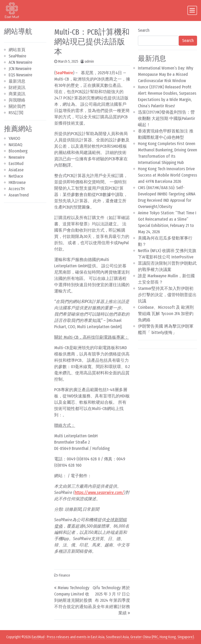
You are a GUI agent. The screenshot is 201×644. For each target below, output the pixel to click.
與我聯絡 (17, 100)
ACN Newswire (20, 62)
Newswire (17, 157)
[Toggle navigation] (192, 10)
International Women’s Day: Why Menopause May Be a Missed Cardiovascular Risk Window (166, 74)
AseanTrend (19, 195)
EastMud (16, 164)
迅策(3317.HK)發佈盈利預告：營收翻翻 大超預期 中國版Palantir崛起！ (166, 118)
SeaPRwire (17, 56)
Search (144, 30)
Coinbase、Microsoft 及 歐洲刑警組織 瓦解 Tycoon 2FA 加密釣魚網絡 (166, 314)
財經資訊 (17, 87)
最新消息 (17, 81)
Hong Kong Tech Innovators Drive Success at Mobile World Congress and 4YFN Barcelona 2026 (167, 175)
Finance (65, 575)
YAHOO (14, 138)
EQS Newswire (20, 75)
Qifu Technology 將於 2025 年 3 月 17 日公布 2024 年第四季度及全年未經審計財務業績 (111, 600)
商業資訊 (17, 94)
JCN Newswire (20, 69)
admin (89, 62)
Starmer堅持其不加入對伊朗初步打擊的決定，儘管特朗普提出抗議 (167, 295)
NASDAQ (15, 145)
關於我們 (17, 106)
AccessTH (17, 189)
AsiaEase (16, 170)
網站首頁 (17, 50)
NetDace (16, 176)
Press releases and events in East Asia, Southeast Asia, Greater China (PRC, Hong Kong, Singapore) (120, 637)
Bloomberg (18, 151)
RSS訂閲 (16, 113)
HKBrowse (17, 182)
